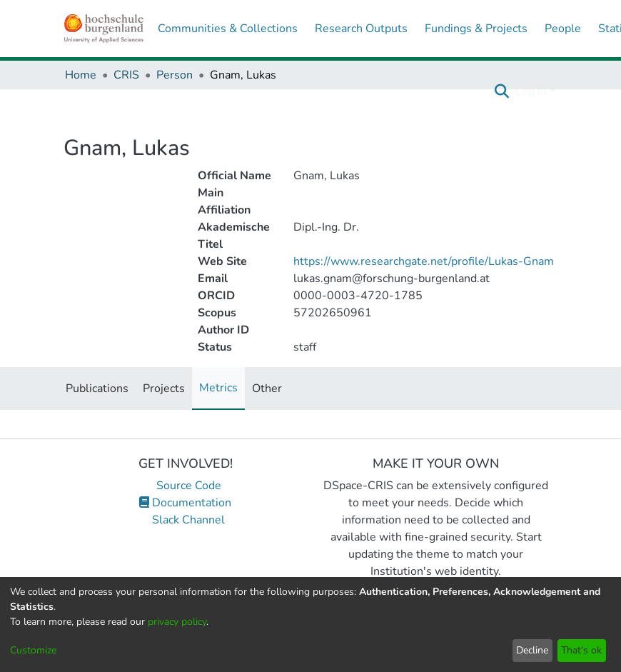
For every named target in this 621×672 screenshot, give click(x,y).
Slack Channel (186, 520)
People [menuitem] (563, 29)
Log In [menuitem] (531, 91)
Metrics (218, 388)
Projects (164, 388)
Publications (97, 388)
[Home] (104, 29)
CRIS (126, 75)
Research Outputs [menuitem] (361, 29)
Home (81, 75)
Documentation (185, 503)
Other (267, 388)
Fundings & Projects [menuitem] (476, 29)
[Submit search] (502, 91)
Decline (532, 650)
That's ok (581, 650)
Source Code (185, 486)
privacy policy (177, 622)
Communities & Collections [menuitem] (228, 29)
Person (175, 75)
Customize (33, 650)
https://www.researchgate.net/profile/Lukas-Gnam (424, 261)
